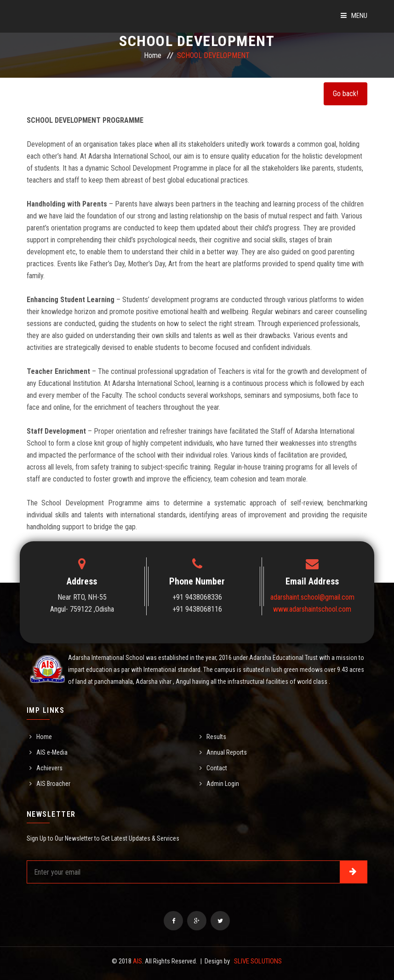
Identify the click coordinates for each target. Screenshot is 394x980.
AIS (137, 961)
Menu (354, 16)
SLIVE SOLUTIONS (258, 961)
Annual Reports (227, 752)
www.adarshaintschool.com (312, 609)
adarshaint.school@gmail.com (312, 597)
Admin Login (223, 784)
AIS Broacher (53, 784)
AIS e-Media (52, 752)
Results (216, 737)
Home (153, 55)
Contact (217, 768)
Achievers (49, 768)
